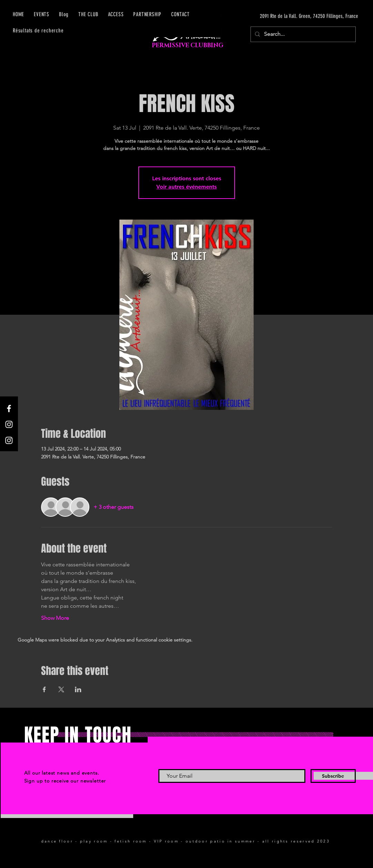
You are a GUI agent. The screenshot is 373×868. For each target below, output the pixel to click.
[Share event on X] (61, 689)
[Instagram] (9, 424)
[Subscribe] (333, 776)
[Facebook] (9, 408)
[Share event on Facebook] (44, 689)
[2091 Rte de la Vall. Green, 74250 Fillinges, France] (293, 16)
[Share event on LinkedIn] (78, 689)
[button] (116, 14)
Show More (55, 618)
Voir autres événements (186, 187)
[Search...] (302, 34)
